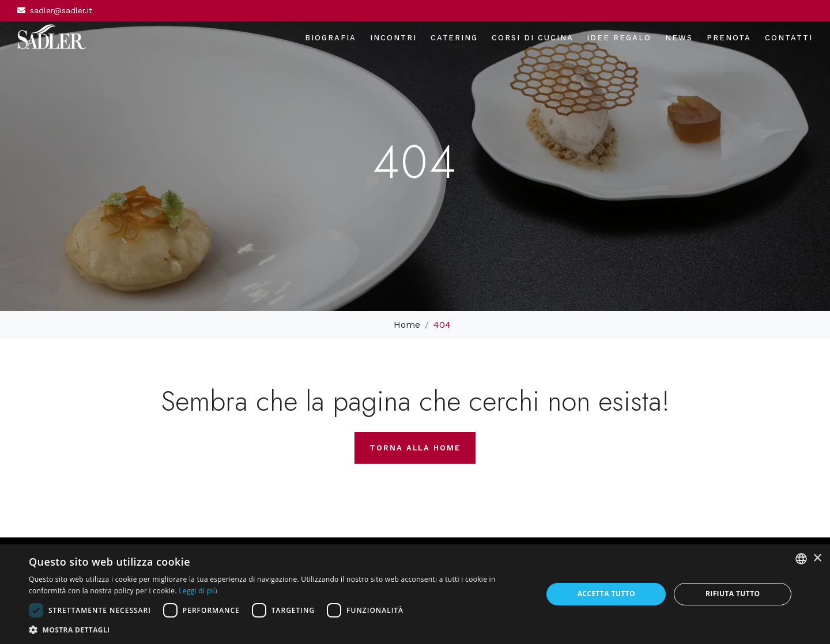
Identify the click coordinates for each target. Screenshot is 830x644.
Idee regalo (619, 38)
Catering (454, 38)
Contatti (789, 38)
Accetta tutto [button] (606, 594)
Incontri (393, 38)
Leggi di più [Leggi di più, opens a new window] (198, 591)
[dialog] (415, 594)
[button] (278, 630)
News (679, 38)
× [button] (817, 558)
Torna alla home (415, 448)
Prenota (729, 38)
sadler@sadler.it (61, 10)
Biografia (331, 38)
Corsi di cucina (532, 38)
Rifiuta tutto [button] (733, 594)
